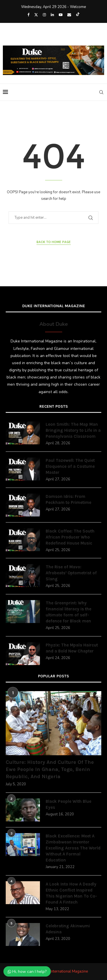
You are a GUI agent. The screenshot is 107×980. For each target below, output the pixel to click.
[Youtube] (61, 15)
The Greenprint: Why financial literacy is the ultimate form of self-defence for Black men (68, 612)
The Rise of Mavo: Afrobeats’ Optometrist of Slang (71, 573)
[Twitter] (36, 15)
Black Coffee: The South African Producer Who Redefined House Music (70, 537)
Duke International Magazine (64, 971)
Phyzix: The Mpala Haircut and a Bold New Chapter (72, 648)
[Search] (101, 92)
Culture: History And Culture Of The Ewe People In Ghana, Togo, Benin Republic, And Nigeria (50, 769)
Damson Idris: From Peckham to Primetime (68, 499)
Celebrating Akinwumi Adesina (68, 929)
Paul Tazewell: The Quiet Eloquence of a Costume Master (70, 466)
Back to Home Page (54, 242)
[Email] (69, 15)
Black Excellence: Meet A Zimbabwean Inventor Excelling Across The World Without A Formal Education (73, 848)
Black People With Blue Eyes (68, 804)
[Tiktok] (78, 15)
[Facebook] (28, 15)
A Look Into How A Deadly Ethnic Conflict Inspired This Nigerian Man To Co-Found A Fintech (71, 893)
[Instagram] (44, 15)
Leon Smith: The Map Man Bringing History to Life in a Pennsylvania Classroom (73, 430)
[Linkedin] (52, 15)
